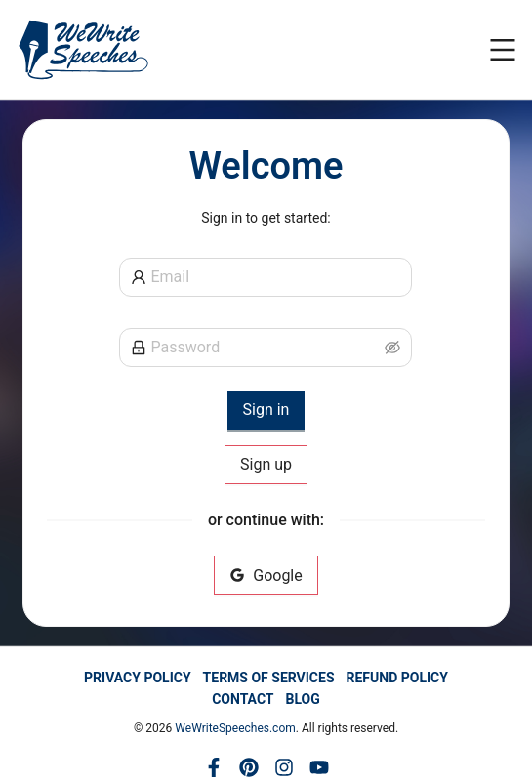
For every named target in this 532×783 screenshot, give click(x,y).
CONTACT (243, 699)
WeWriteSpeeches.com (235, 728)
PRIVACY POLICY (138, 678)
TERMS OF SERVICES (269, 678)
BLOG (303, 699)
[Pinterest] (249, 767)
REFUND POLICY (397, 678)
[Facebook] (214, 767)
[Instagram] (284, 767)
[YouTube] (319, 767)
